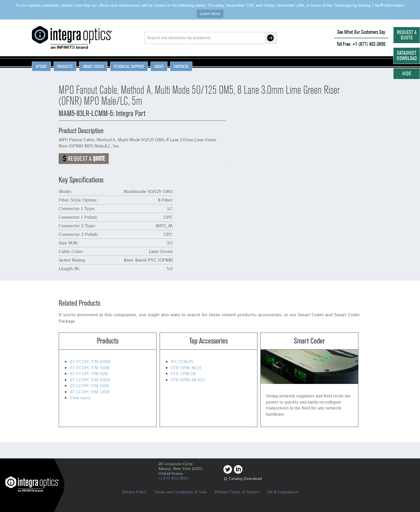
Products (65, 66)
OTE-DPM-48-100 (188, 380)
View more (80, 398)
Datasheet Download (407, 56)
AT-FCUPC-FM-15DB (90, 368)
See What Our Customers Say (361, 32)
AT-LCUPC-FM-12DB (90, 392)
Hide (407, 74)
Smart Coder (93, 66)
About (159, 66)
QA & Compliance (282, 492)
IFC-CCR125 (182, 362)
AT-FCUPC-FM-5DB (89, 374)
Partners (181, 66)
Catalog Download (245, 479)
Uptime (41, 66)
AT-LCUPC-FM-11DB (89, 386)
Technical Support (129, 66)
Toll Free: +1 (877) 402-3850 (361, 44)
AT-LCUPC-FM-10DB (90, 380)
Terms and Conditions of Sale (180, 492)
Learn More (210, 14)
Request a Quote (407, 35)
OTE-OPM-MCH (186, 368)
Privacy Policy (134, 492)
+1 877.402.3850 (173, 478)
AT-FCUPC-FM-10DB (90, 362)
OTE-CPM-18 (183, 374)
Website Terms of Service (237, 492)
